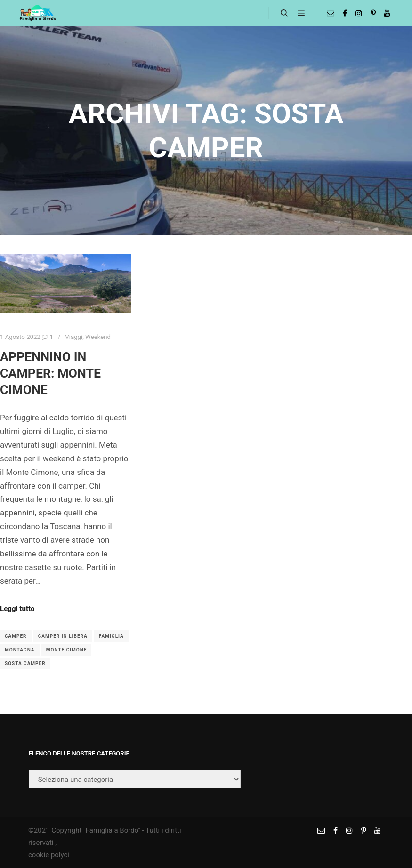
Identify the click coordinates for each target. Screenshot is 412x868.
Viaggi (74, 337)
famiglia (111, 636)
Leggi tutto (17, 609)
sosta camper (25, 663)
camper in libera (63, 636)
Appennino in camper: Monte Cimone (50, 373)
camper (16, 636)
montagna (20, 650)
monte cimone (67, 650)
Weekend (98, 337)
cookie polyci (49, 855)
